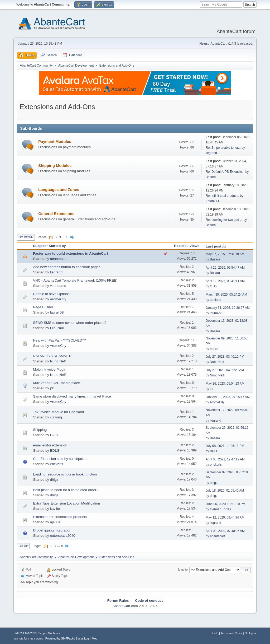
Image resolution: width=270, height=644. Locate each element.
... (64, 237)
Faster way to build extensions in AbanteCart (71, 253)
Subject (39, 246)
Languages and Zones (59, 190)
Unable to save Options (51, 294)
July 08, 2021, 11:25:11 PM (225, 446)
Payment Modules (55, 142)
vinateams (58, 286)
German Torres (220, 509)
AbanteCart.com (125, 606)
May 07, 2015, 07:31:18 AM (225, 254)
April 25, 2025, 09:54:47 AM (225, 268)
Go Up (23, 546)
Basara (211, 177)
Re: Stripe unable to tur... (223, 148)
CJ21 (54, 435)
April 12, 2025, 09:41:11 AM (225, 281)
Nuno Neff (58, 361)
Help (215, 633)
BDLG (55, 451)
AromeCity (58, 299)
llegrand (211, 153)
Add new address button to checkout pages (67, 267)
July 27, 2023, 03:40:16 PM (225, 357)
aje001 (55, 522)
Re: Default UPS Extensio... (225, 172)
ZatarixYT (213, 201)
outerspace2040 (63, 536)
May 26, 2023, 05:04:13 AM (225, 384)
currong (56, 417)
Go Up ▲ (251, 633)
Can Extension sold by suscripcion (60, 459)
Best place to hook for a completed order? (66, 490)
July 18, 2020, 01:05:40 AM (225, 491)
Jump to (182, 570)
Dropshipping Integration (52, 530)
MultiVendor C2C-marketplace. (57, 383)
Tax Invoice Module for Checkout (58, 412)
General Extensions (56, 214)
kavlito (55, 509)
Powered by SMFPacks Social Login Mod (71, 638)
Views (195, 246)
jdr (52, 388)
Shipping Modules (55, 166)
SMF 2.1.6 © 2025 (25, 633)
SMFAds (18, 639)
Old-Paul (57, 328)
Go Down (26, 237)
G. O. (214, 286)
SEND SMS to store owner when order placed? (70, 323)
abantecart (58, 259)
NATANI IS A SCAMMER (52, 356)
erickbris (57, 464)
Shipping (40, 430)
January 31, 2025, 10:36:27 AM (228, 308)
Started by (57, 246)
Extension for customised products (60, 517)
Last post (216, 246)
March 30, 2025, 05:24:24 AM (226, 295)
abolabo (216, 300)
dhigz (54, 480)
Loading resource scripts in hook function (65, 474)
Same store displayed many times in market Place (72, 396)
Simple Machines (49, 633)
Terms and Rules (231, 633)
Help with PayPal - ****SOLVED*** (60, 340)
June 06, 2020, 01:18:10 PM (226, 504)
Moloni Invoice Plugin (50, 369)
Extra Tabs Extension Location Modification (66, 503)
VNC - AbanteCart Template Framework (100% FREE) (75, 280)
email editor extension (50, 445)
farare (214, 349)
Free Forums (35, 639)
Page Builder (43, 307)
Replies (180, 246)
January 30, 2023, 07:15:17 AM (228, 397)
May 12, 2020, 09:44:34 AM (225, 517)
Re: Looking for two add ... (224, 220)
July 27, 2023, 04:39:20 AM (225, 370)
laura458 (57, 312)
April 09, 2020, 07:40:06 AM (225, 531)
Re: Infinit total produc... (222, 196)
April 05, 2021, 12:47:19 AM (225, 459)
